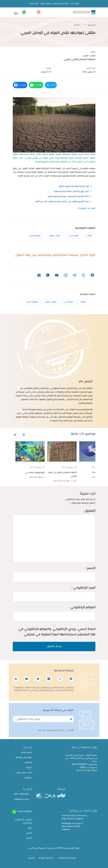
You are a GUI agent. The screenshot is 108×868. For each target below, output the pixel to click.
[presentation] (15, 435)
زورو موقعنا (33, 4)
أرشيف (31, 858)
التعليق (89, 511)
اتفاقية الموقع (46, 858)
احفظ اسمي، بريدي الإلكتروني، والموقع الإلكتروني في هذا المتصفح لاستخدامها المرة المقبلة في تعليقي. (57, 632)
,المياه (90, 236)
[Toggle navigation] (14, 12)
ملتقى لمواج (55, 236)
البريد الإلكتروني (83, 588)
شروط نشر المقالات (67, 858)
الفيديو (29, 833)
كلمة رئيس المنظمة (24, 758)
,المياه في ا (74, 236)
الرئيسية (92, 25)
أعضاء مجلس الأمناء (24, 773)
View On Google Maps (87, 770)
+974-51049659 (25, 811)
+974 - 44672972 (21, 794)
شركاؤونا (28, 778)
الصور (30, 828)
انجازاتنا (29, 768)
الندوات (29, 838)
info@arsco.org (21, 799)
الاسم (90, 568)
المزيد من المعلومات (87, 208)
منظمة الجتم (35, 236)
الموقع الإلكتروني (83, 607)
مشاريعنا (28, 763)
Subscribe (70, 721)
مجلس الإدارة (26, 753)
